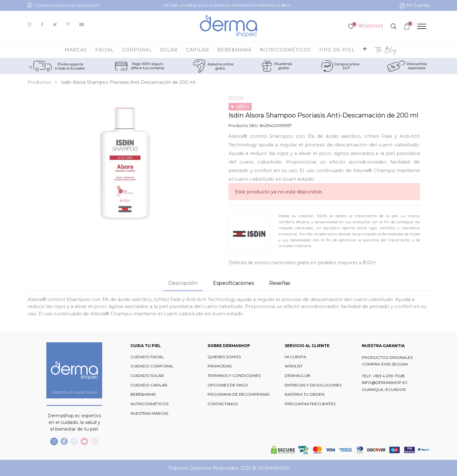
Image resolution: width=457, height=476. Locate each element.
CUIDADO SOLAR (147, 376)
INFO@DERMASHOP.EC (385, 383)
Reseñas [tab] (280, 283)
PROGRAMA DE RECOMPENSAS (238, 394)
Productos (39, 82)
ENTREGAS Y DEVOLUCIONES (313, 385)
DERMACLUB (297, 376)
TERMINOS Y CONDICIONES (234, 376)
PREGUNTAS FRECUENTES (310, 404)
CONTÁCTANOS (223, 404)
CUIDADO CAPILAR (149, 385)
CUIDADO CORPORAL (152, 366)
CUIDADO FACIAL (147, 357)
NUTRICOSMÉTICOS (149, 404)
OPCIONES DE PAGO (228, 385)
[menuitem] (386, 50)
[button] (365, 50)
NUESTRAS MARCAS (149, 413)
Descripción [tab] (183, 283)
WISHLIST (294, 366)
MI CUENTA (295, 357)
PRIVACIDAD (220, 366)
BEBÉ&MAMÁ (143, 394)
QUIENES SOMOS (224, 357)
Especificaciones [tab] (233, 283)
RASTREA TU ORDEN (305, 394)
